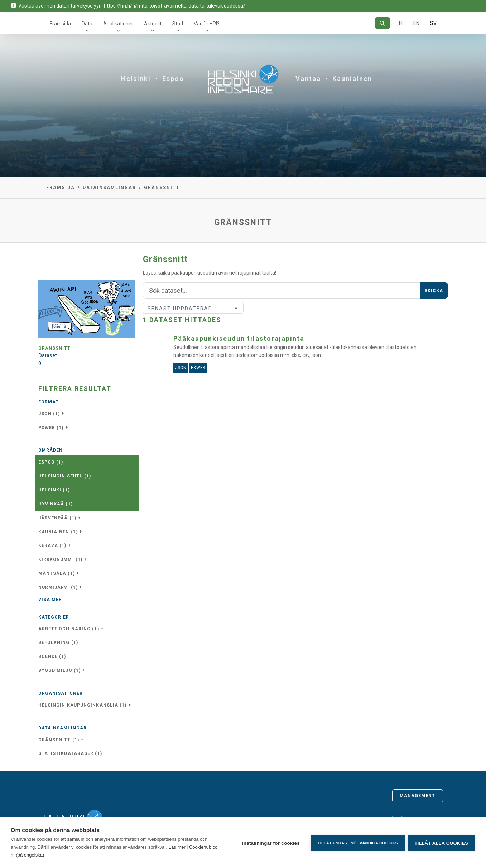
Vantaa (308, 79)
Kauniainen (352, 79)
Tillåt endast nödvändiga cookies (356, 843)
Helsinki (136, 79)
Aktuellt (153, 24)
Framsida (60, 24)
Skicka (434, 291)
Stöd (178, 24)
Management (418, 796)
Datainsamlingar (109, 188)
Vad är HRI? (207, 24)
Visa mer (50, 600)
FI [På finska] (401, 23)
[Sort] (193, 308)
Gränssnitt (162, 188)
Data (87, 24)
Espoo (173, 79)
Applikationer (118, 24)
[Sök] (382, 23)
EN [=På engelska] (416, 23)
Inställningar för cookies (270, 843)
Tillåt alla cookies (441, 843)
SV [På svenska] (433, 23)
